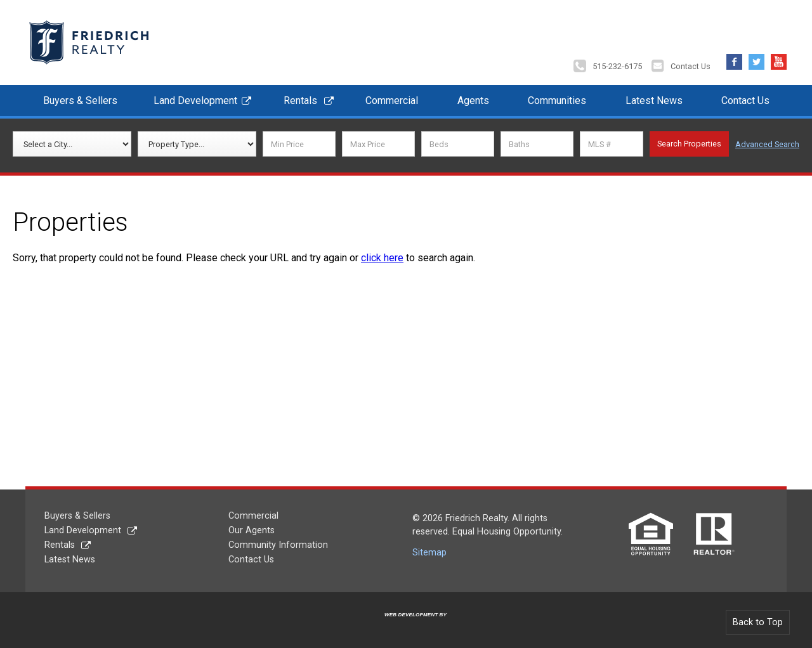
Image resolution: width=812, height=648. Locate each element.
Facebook (734, 59)
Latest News (654, 100)
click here (382, 258)
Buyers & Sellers (80, 100)
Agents (473, 100)
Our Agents (252, 530)
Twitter (756, 59)
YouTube (779, 59)
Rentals (300, 100)
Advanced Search (767, 144)
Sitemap (429, 553)
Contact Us (691, 66)
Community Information (278, 545)
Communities (557, 100)
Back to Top (758, 622)
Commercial (392, 100)
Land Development (195, 100)
